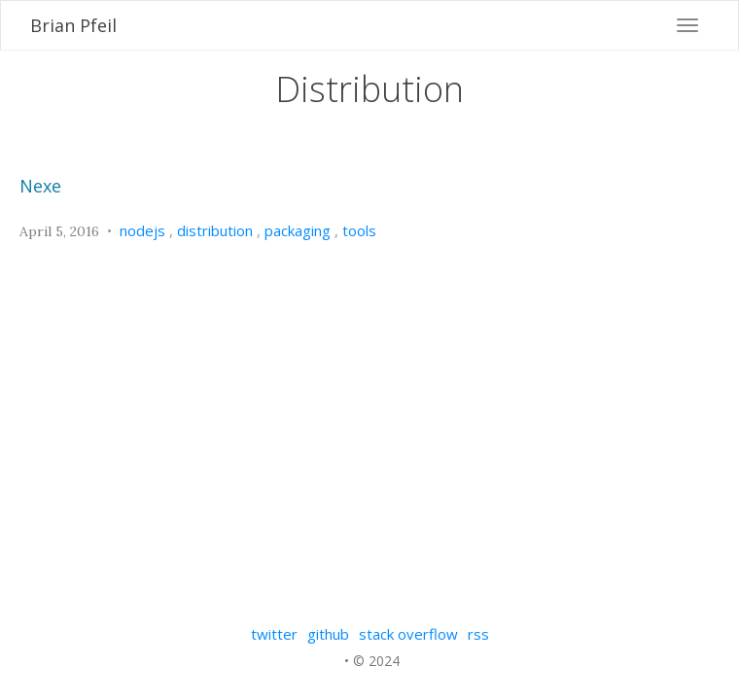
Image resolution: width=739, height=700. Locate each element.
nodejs (142, 230)
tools (359, 230)
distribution (215, 230)
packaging (298, 230)
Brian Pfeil (73, 25)
